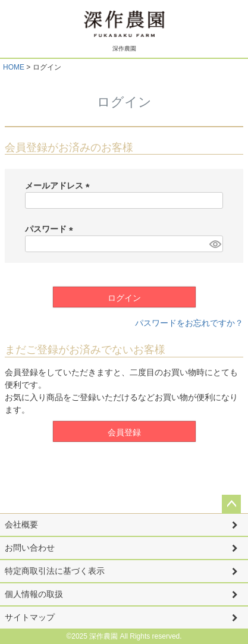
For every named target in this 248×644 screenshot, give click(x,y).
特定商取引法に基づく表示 (55, 571)
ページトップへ (231, 504)
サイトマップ (30, 617)
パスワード (51, 229)
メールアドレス (59, 186)
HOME (14, 67)
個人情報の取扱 (34, 594)
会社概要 (21, 524)
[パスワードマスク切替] (214, 244)
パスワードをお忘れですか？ (189, 323)
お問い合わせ (30, 548)
